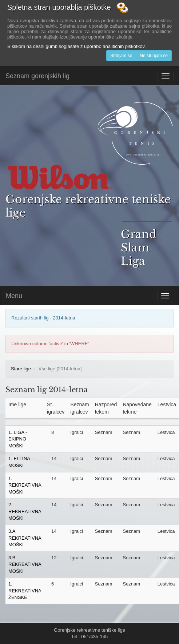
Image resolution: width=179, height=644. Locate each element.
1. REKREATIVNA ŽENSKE (25, 591)
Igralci (77, 432)
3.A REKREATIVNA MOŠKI (25, 538)
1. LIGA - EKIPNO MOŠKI (18, 439)
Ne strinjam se (154, 56)
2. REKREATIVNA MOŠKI (25, 511)
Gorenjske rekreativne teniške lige (89, 230)
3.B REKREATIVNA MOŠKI (25, 564)
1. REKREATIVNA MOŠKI (25, 485)
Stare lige (21, 369)
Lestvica (166, 432)
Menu (14, 296)
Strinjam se (121, 56)
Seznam (104, 432)
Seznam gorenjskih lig (37, 76)
